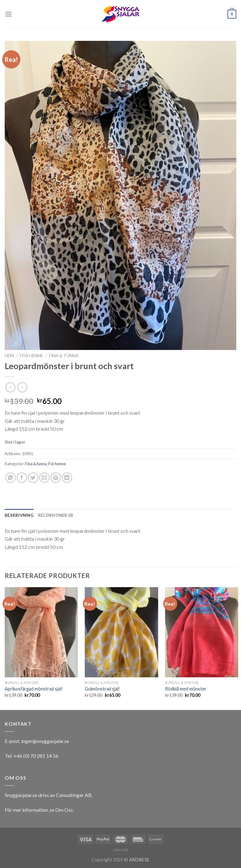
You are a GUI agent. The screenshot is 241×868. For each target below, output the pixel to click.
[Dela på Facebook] (22, 478)
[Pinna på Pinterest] (56, 478)
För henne (31, 356)
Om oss (121, 850)
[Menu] (8, 14)
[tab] (19, 515)
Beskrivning (19, 515)
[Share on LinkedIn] (67, 478)
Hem (9, 356)
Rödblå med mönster (186, 689)
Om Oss (64, 810)
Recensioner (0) (56, 515)
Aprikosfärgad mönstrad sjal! (34, 689)
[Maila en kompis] (44, 478)
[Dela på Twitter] (33, 478)
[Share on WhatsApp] (11, 478)
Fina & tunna (64, 356)
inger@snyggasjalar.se (45, 741)
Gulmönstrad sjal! (102, 689)
